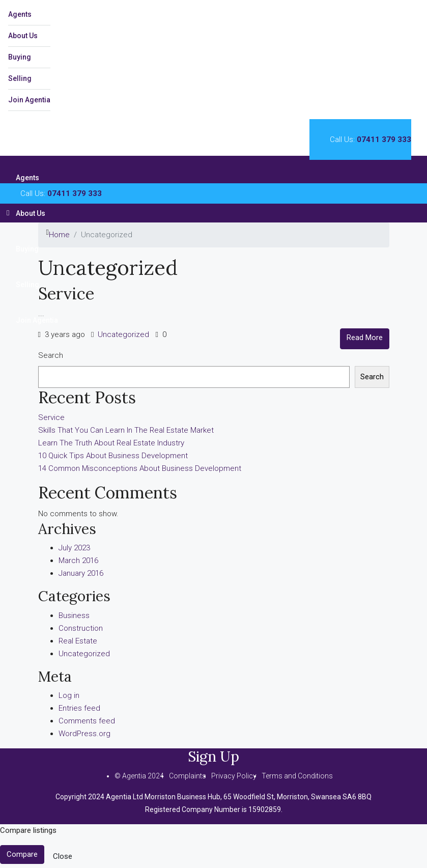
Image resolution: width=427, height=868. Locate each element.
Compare (22, 854)
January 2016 (81, 573)
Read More (365, 338)
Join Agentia (29, 100)
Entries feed (79, 708)
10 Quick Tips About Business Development (113, 456)
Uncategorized (123, 334)
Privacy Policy (234, 776)
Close (63, 856)
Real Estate (78, 641)
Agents (20, 14)
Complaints (188, 776)
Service (66, 293)
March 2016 (78, 561)
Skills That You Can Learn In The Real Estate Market (126, 430)
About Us (23, 36)
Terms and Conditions (297, 776)
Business (74, 615)
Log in (69, 695)
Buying (20, 57)
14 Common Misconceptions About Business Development (140, 468)
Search (51, 355)
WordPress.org (84, 734)
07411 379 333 (384, 139)
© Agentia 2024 (139, 776)
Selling (20, 78)
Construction (81, 628)
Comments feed (87, 721)
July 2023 (74, 548)
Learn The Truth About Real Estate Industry (111, 443)
